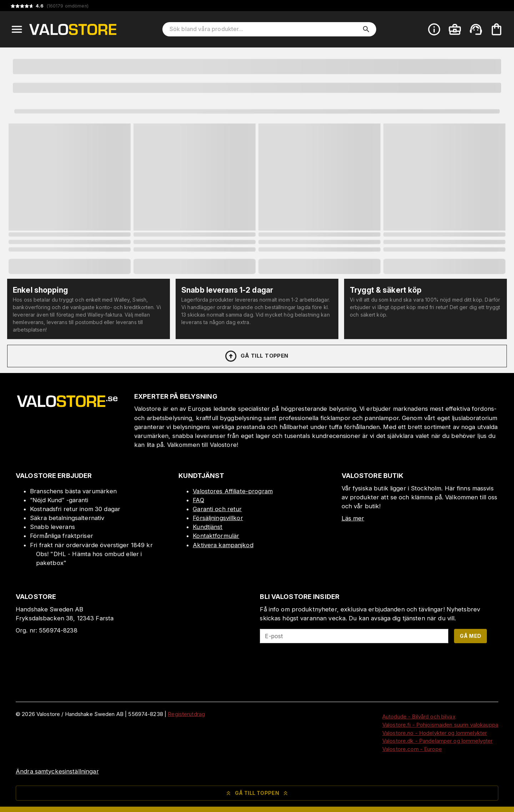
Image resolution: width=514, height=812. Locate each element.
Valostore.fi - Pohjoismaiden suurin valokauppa (440, 725)
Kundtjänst (208, 527)
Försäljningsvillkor (218, 518)
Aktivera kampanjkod (223, 545)
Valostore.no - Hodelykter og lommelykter (435, 733)
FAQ (198, 500)
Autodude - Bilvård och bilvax (419, 717)
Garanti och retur (217, 509)
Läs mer (353, 518)
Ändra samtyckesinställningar (57, 771)
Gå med (470, 636)
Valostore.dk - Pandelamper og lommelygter (437, 741)
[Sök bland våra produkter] (264, 29)
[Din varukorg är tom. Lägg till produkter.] (497, 29)
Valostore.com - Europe (412, 749)
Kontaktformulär (216, 536)
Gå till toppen (256, 356)
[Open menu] (17, 29)
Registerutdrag (186, 714)
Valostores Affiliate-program (233, 491)
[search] (366, 29)
